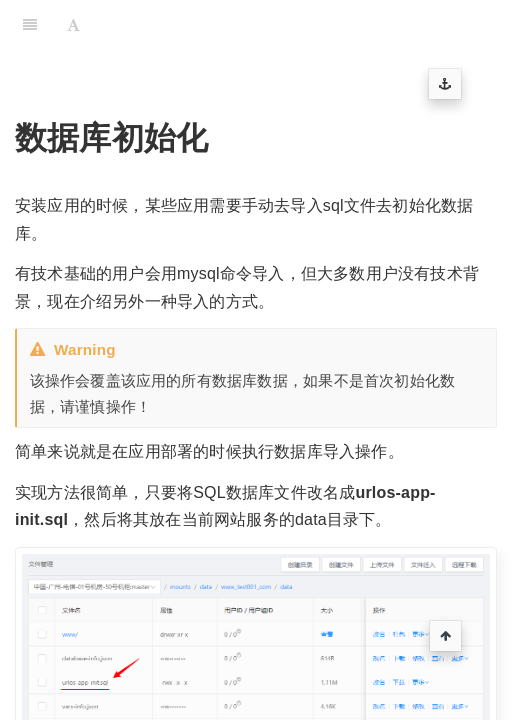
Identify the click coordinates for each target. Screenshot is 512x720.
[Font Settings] (73, 25)
